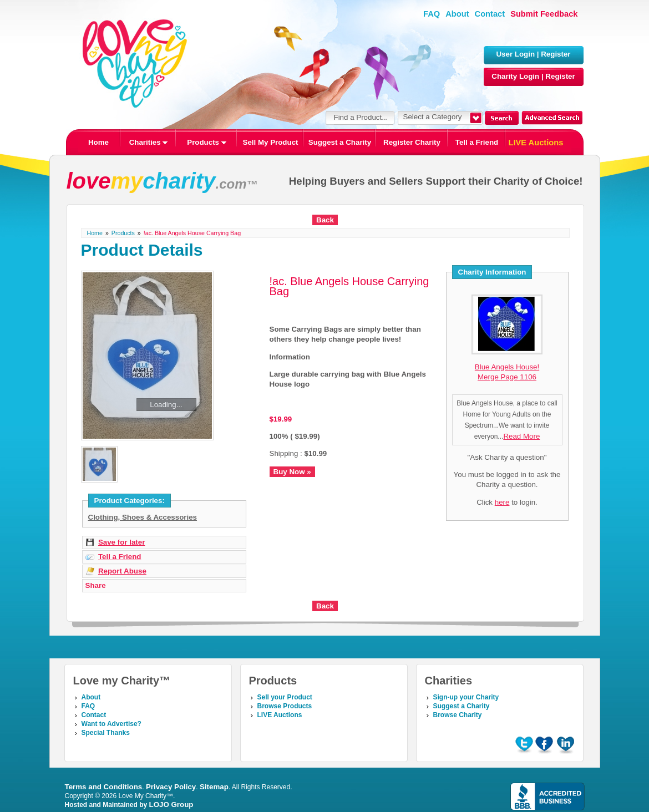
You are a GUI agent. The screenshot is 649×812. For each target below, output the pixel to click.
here (502, 502)
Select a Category (433, 117)
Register (556, 54)
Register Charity (412, 142)
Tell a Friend (477, 142)
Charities (149, 142)
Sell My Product (271, 142)
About (457, 14)
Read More (521, 436)
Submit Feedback (544, 14)
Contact (490, 14)
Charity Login (515, 76)
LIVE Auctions (536, 143)
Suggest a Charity (340, 142)
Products (206, 142)
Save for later (121, 542)
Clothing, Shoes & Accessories (143, 517)
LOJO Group (171, 805)
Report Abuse (122, 571)
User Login (515, 54)
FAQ (432, 14)
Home (98, 142)
